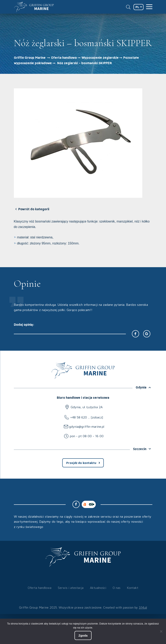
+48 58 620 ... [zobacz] (87, 417)
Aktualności (98, 588)
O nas (117, 588)
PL (137, 7)
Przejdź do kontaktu (81, 463)
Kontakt (133, 588)
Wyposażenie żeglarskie (100, 58)
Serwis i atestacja (71, 588)
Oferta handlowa (64, 58)
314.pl (143, 607)
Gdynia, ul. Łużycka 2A (87, 407)
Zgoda (83, 635)
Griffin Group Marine (30, 58)
